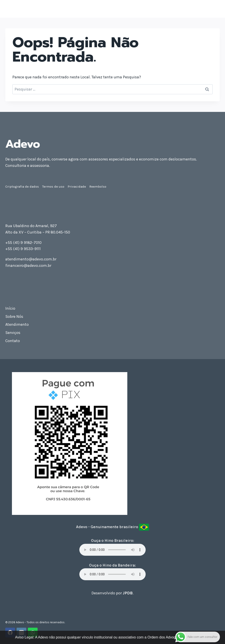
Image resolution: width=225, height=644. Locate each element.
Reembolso (98, 186)
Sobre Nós (14, 316)
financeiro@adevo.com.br (28, 266)
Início (10, 308)
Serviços (13, 333)
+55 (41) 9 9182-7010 (23, 243)
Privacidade (77, 186)
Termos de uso (53, 186)
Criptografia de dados (22, 186)
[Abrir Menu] (216, 9)
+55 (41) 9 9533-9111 (23, 249)
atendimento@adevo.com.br (31, 259)
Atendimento (17, 324)
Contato (13, 341)
